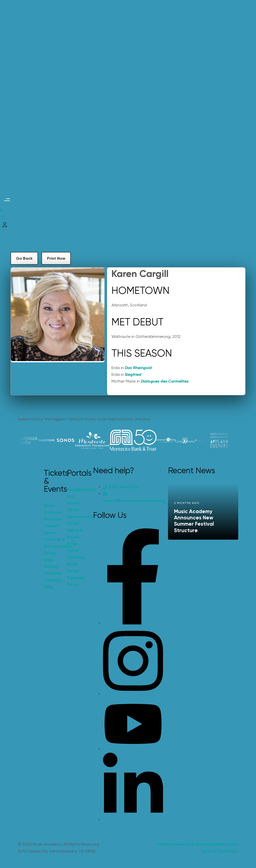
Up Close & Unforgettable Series (53, 546)
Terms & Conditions (219, 851)
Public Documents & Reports (183, 844)
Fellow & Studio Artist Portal (75, 541)
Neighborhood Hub (76, 493)
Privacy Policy (225, 844)
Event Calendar (53, 509)
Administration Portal (76, 520)
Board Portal (73, 506)
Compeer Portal (76, 581)
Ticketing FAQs (53, 584)
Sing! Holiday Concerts (53, 566)
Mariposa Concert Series (53, 526)
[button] (7, 200)
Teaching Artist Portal (76, 564)
